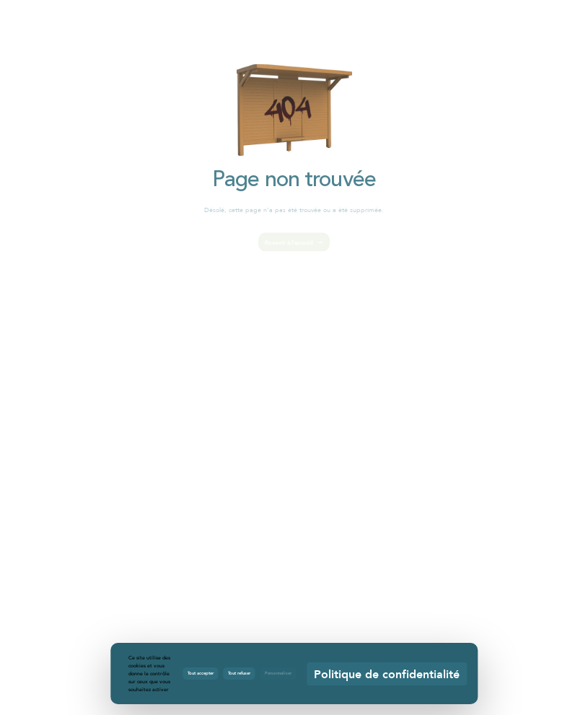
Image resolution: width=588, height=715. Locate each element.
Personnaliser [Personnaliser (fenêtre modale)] (278, 673)
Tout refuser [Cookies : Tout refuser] (239, 673)
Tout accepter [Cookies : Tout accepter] (201, 673)
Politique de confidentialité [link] (387, 674)
